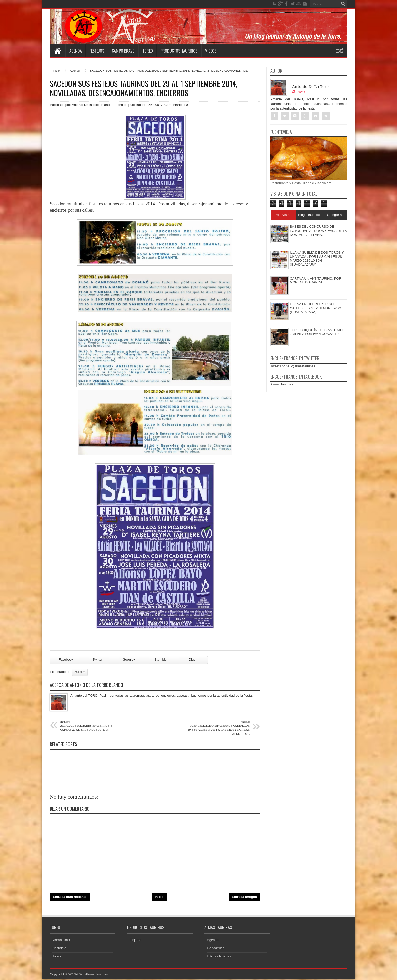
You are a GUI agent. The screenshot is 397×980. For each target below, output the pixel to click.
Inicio (159, 897)
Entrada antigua (244, 897)
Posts (299, 92)
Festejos (97, 51)
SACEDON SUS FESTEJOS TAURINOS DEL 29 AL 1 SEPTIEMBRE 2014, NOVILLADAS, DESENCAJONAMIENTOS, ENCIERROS (144, 88)
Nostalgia (59, 949)
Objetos (136, 940)
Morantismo (61, 940)
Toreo (148, 51)
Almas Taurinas (282, 385)
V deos (211, 51)
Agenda (76, 51)
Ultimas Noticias (219, 957)
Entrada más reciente (70, 897)
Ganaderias (216, 949)
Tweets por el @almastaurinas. (293, 366)
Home (57, 51)
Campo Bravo (123, 51)
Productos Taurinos (179, 51)
